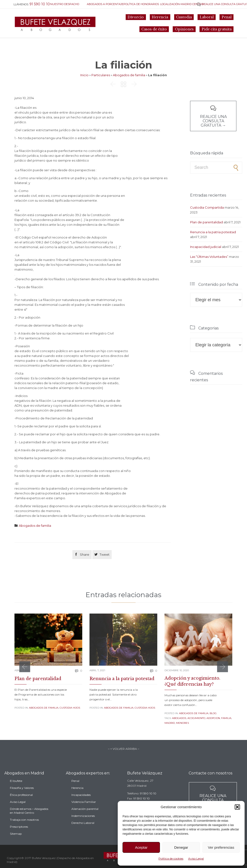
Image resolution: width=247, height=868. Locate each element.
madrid (170, 723)
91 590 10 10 (148, 800)
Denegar (181, 847)
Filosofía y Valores (22, 798)
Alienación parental (85, 817)
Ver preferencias (221, 847)
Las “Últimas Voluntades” (209, 257)
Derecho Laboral (83, 831)
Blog (213, 713)
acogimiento (196, 718)
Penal (75, 789)
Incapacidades (81, 803)
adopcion (213, 718)
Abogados (179, 718)
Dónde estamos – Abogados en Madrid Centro (29, 821)
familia (226, 718)
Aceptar (141, 847)
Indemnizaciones (83, 824)
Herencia (77, 796)
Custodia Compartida (207, 207)
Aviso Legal (196, 858)
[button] (237, 807)
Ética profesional (21, 805)
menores (182, 723)
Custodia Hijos (70, 708)
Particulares (101, 75)
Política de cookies (171, 858)
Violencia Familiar (84, 810)
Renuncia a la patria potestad (213, 232)
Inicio (84, 75)
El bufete (16, 791)
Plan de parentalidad (206, 222)
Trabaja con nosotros (24, 830)
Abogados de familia (129, 75)
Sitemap (16, 844)
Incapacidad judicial (206, 247)
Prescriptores (19, 837)
